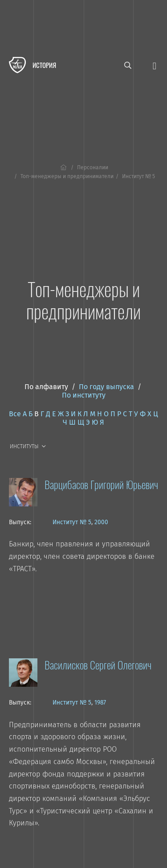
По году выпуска (106, 387)
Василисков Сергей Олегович (98, 665)
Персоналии (93, 167)
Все (15, 414)
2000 (101, 522)
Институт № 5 (72, 522)
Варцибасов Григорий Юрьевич (101, 484)
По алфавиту (46, 387)
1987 (100, 703)
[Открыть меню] (155, 65)
